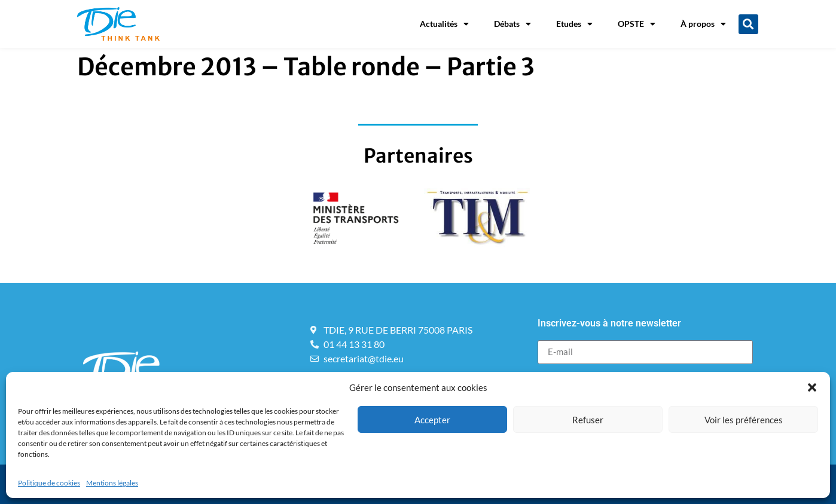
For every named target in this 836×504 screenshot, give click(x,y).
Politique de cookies (49, 483)
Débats (512, 24)
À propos (703, 24)
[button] (812, 387)
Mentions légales (112, 483)
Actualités (444, 24)
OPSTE (637, 24)
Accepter (432, 420)
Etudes (574, 24)
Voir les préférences (744, 420)
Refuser (588, 420)
